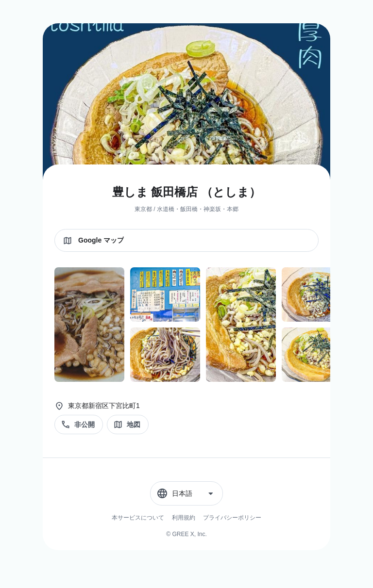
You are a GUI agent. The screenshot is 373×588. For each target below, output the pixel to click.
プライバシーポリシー (232, 518)
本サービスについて (138, 518)
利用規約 (184, 518)
